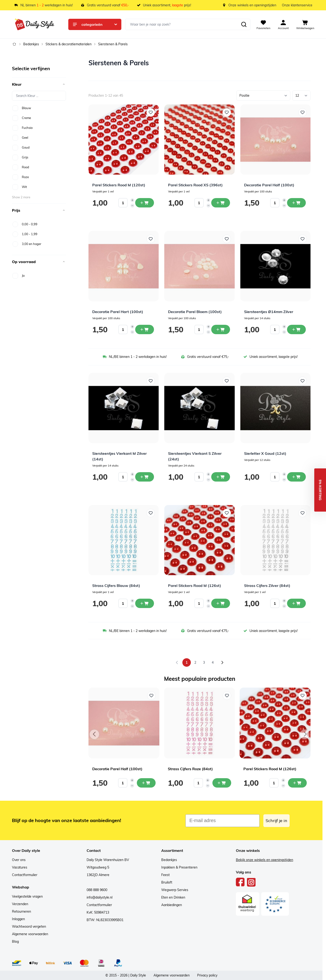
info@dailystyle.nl (100, 897)
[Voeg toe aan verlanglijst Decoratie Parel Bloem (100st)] (227, 239)
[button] (320, 490)
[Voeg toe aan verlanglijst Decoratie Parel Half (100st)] (303, 112)
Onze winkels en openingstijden (252, 5)
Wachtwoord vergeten (29, 926)
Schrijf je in (276, 821)
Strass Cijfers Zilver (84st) (267, 586)
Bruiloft (167, 882)
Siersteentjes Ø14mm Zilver (269, 312)
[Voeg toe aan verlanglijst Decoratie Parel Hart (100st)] (151, 239)
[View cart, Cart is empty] (305, 24)
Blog (15, 942)
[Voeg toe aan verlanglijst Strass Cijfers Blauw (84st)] (151, 513)
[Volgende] (222, 662)
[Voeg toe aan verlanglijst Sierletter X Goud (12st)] (303, 381)
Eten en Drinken (173, 897)
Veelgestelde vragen (27, 896)
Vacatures (20, 867)
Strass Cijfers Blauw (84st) (116, 586)
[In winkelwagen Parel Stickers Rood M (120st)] (145, 203)
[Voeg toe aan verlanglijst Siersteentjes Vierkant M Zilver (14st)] (151, 381)
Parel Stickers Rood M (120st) (119, 185)
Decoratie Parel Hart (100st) (118, 312)
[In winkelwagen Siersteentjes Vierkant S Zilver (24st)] (221, 477)
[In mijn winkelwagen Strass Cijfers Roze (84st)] (222, 783)
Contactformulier (25, 875)
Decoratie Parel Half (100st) (269, 185)
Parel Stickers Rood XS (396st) (195, 185)
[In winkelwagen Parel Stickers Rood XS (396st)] (221, 203)
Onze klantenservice (297, 5)
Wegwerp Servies (175, 890)
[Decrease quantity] (132, 206)
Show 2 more (21, 197)
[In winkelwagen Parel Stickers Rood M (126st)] (221, 603)
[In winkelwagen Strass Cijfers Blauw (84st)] (145, 603)
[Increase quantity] (132, 200)
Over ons (19, 860)
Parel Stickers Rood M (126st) (195, 586)
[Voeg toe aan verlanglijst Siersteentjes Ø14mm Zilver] (303, 239)
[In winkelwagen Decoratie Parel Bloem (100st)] (221, 329)
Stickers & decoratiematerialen (69, 44)
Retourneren (21, 911)
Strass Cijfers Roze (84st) (190, 769)
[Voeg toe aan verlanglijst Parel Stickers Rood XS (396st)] (227, 112)
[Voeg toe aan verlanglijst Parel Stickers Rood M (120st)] (151, 112)
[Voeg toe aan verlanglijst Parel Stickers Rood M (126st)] (227, 513)
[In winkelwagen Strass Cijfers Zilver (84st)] (296, 603)
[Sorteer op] (263, 96)
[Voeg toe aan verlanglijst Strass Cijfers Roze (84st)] (227, 696)
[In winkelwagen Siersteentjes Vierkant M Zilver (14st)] (145, 477)
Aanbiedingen (172, 905)
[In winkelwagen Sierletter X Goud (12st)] (296, 477)
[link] (177, 662)
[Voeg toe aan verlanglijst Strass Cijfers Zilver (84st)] (303, 513)
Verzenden (20, 904)
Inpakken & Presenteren (179, 867)
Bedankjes (31, 44)
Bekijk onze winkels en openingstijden (265, 860)
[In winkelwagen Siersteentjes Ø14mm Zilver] (296, 329)
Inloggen (18, 919)
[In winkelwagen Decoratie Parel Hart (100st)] (145, 329)
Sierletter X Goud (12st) (265, 453)
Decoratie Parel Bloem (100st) (195, 312)
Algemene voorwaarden (30, 934)
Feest (165, 875)
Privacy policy (207, 975)
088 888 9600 (97, 890)
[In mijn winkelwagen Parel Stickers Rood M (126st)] (297, 783)
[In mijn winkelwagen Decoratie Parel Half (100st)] (146, 783)
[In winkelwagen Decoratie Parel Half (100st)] (296, 203)
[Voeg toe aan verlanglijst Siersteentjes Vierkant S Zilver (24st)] (227, 381)
